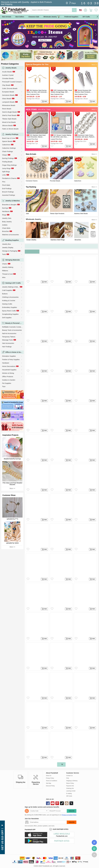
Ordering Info (70, 788)
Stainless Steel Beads (81, 214)
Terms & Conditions (52, 781)
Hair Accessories (8, 343)
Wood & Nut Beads (9, 122)
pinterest (57, 803)
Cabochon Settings (9, 148)
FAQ (68, 778)
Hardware (6, 363)
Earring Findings (8, 158)
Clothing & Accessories (10, 297)
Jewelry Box (6, 244)
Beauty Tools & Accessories (12, 330)
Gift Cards (69, 796)
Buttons (5, 294)
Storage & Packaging (10, 251)
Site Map (49, 783)
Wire (4, 277)
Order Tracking (94, 842)
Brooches (5, 231)
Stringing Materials (13, 260)
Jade (27, 214)
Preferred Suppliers (71, 17)
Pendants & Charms (9, 178)
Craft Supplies (7, 290)
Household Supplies (9, 370)
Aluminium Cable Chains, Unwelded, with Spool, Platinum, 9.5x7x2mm (85, 136)
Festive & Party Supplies (11, 359)
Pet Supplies (7, 383)
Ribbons (5, 271)
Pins (4, 182)
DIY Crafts (86, 17)
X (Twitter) (71, 803)
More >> (12, 488)
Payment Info (70, 786)
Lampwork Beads (8, 102)
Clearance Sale (34, 17)
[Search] (60, 10)
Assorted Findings (9, 195)
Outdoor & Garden (9, 380)
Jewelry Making (8, 267)
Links (4, 175)
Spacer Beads (7, 141)
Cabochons (6, 145)
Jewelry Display (8, 247)
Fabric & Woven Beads (10, 129)
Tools (4, 254)
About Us (49, 776)
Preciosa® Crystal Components (13, 82)
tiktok (62, 803)
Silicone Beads (7, 125)
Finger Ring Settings (9, 165)
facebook (48, 803)
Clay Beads (6, 85)
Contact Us (69, 776)
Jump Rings (6, 168)
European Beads (8, 92)
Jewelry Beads (11, 68)
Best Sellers (20, 17)
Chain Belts (6, 228)
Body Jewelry (7, 222)
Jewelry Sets (7, 218)
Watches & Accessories (10, 235)
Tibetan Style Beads (9, 119)
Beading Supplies (12, 240)
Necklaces (6, 211)
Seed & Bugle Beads (10, 112)
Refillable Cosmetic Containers (13, 327)
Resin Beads (7, 109)
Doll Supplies (7, 318)
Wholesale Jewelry (52, 17)
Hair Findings (7, 347)
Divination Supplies (9, 356)
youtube (53, 803)
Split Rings (6, 172)
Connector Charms (32, 181)
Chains (5, 264)
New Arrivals (7, 17)
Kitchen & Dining (8, 373)
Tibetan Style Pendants (57, 214)
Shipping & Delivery (72, 781)
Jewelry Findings (12, 134)
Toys (4, 386)
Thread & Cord (7, 274)
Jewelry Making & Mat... (11, 287)
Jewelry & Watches (13, 201)
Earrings (5, 208)
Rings (4, 215)
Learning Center (71, 791)
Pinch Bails (6, 185)
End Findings (7, 188)
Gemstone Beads (8, 95)
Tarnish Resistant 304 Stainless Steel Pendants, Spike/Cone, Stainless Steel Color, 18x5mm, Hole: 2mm (85, 91)
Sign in (85, 10)
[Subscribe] (48, 822)
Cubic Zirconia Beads (10, 88)
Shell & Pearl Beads (9, 115)
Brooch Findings (8, 192)
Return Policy (70, 783)
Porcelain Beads (55, 181)
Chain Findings (7, 151)
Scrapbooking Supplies (10, 314)
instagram (67, 803)
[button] (97, 17)
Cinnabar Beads (8, 78)
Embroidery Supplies (10, 307)
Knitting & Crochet (9, 300)
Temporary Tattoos (9, 337)
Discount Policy (50, 786)
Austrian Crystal (8, 75)
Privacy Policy (50, 778)
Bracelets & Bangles (9, 205)
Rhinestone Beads (9, 105)
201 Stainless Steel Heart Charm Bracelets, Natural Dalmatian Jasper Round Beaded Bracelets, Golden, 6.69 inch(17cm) (37, 136)
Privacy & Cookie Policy (69, 815)
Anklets (5, 225)
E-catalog (69, 793)
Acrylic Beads (7, 72)
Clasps (5, 155)
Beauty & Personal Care (14, 323)
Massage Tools (7, 340)
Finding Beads (7, 162)
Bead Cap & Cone (9, 138)
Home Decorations (9, 366)
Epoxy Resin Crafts (9, 311)
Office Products (8, 377)
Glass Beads (7, 99)
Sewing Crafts (7, 304)
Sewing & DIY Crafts (13, 283)
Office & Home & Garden (15, 352)
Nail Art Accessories (9, 333)
